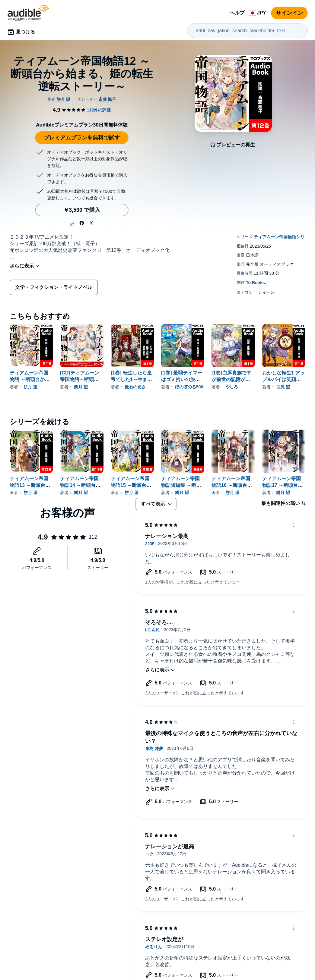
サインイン (289, 13)
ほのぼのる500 (189, 387)
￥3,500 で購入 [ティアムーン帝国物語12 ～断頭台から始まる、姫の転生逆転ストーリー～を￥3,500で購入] (82, 210)
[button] (72, 224)
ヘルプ (237, 13)
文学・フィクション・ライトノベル (54, 287)
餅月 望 (30, 387)
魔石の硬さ (135, 387)
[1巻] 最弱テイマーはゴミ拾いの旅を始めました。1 (182, 379)
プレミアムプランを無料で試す (82, 138)
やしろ (232, 387)
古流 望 (283, 387)
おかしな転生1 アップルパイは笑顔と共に (283, 379)
